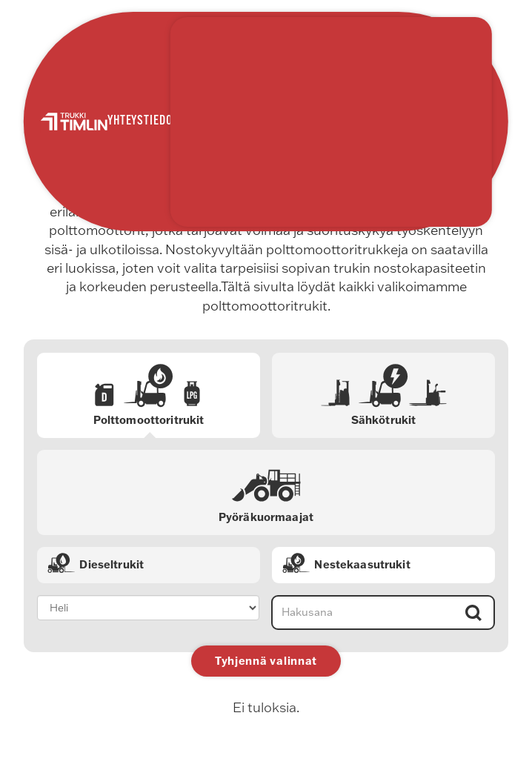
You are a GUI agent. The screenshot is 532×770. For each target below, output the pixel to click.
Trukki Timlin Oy (73, 122)
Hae (473, 613)
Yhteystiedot (143, 121)
